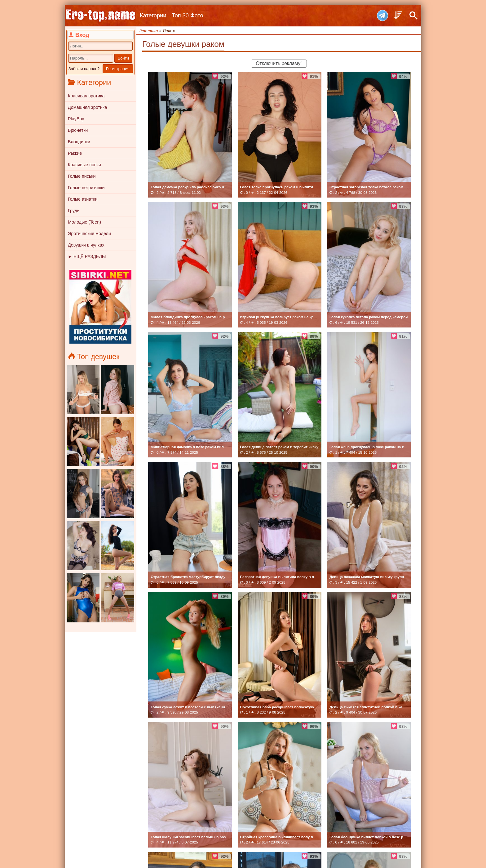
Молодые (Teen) (84, 222)
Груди (74, 211)
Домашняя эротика (87, 107)
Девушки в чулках (86, 245)
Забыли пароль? (84, 69)
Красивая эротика (86, 96)
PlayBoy (76, 119)
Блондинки (79, 142)
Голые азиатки (83, 199)
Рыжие (75, 153)
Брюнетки (78, 130)
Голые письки (82, 176)
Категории (153, 16)
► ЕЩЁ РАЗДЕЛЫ (87, 256)
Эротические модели (89, 234)
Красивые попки (84, 165)
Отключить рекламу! (279, 63)
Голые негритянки (86, 188)
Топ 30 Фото (188, 16)
